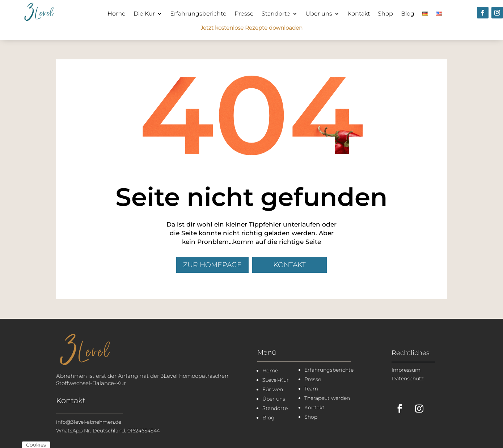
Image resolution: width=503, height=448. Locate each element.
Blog (408, 14)
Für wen (273, 389)
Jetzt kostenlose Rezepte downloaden (251, 28)
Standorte (276, 14)
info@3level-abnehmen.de (89, 422)
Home (117, 14)
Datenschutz (408, 379)
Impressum (406, 370)
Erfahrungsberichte (198, 14)
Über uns (319, 14)
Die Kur (144, 14)
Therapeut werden (327, 398)
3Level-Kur (276, 380)
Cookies (36, 445)
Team (311, 389)
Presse (244, 14)
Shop (385, 14)
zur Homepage (212, 265)
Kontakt (359, 14)
